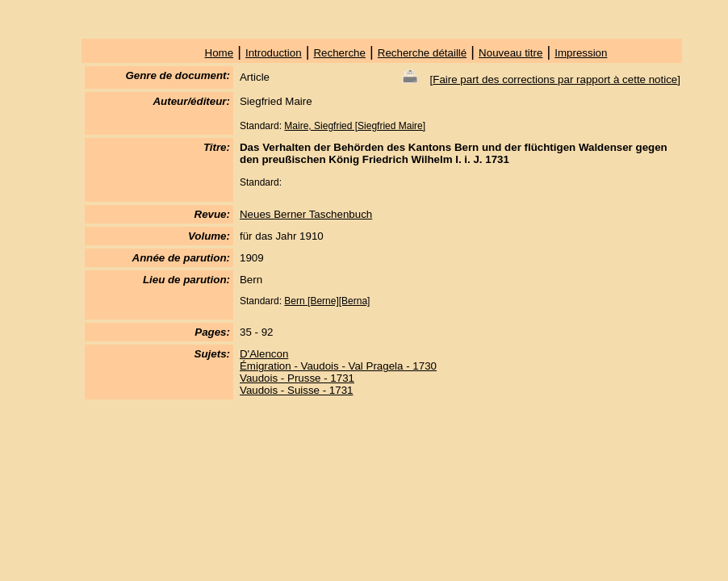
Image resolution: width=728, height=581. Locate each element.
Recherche (339, 53)
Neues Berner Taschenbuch (306, 214)
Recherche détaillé (422, 53)
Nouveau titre (510, 53)
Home (220, 53)
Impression (581, 53)
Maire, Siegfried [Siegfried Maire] (355, 126)
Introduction (274, 53)
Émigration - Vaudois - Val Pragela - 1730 (338, 366)
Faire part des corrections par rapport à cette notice (555, 79)
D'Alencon (264, 354)
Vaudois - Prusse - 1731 (297, 378)
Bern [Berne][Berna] (327, 301)
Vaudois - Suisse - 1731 (297, 390)
